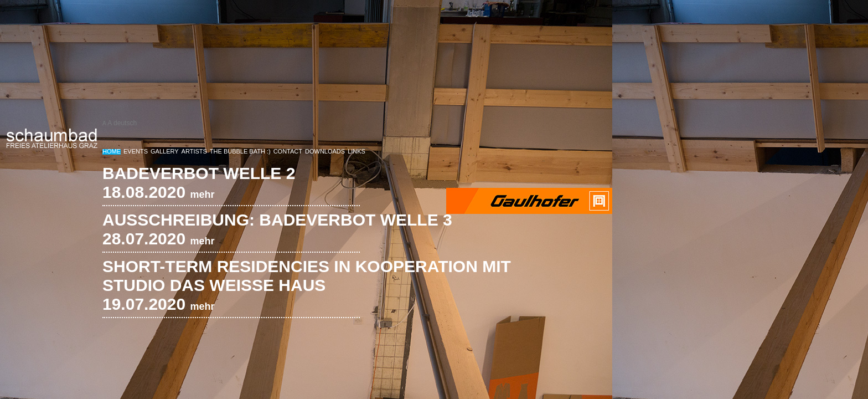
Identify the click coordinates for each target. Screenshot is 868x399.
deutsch (125, 123)
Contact (288, 151)
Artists (194, 151)
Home (112, 151)
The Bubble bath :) (240, 151)
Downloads (325, 151)
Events (136, 151)
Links (356, 151)
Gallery (165, 151)
